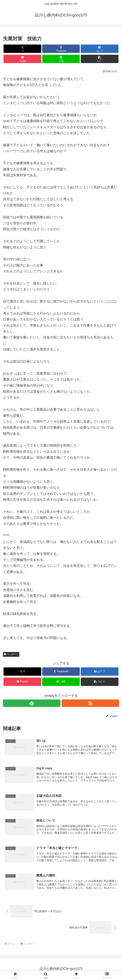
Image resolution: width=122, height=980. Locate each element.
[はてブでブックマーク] (100, 49)
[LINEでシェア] (61, 59)
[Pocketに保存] (22, 59)
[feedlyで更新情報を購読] (32, 703)
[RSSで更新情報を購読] (90, 703)
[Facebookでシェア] (61, 49)
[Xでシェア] (22, 49)
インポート (11, 654)
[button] (100, 59)
